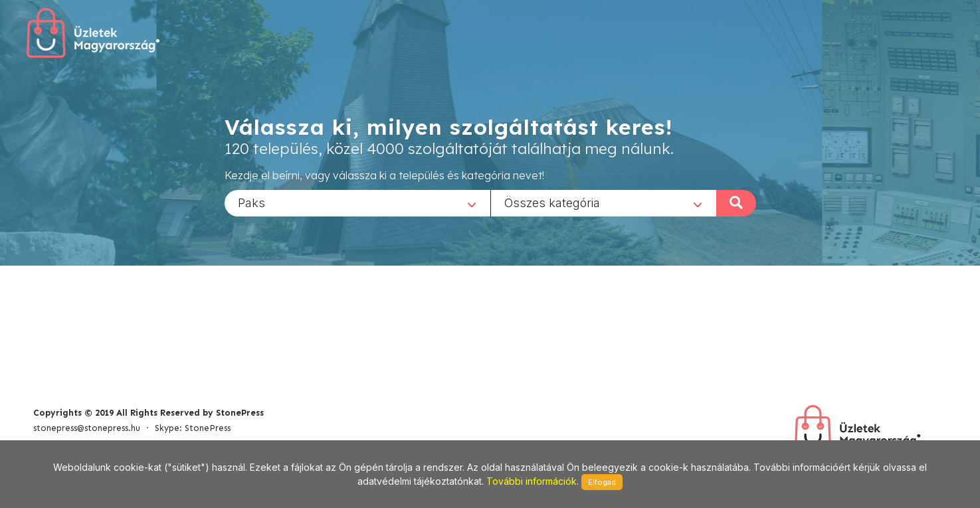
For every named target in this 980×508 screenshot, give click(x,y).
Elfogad (602, 482)
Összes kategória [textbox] (552, 202)
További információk (532, 481)
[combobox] (357, 203)
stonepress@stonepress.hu (87, 428)
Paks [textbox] (251, 202)
